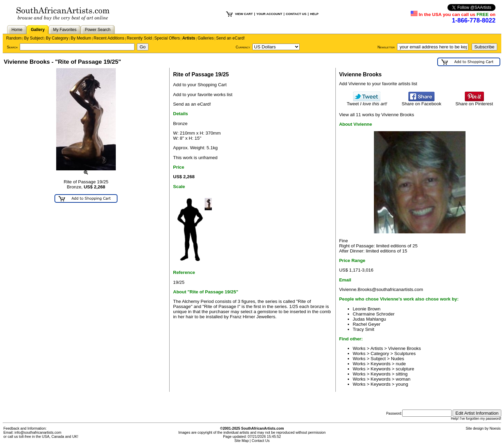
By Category (57, 38)
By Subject (34, 38)
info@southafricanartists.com (38, 432)
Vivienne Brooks (405, 348)
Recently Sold (139, 38)
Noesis (495, 428)
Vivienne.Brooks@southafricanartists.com (381, 289)
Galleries (206, 38)
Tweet (367, 102)
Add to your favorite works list (203, 95)
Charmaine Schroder (374, 314)
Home (17, 30)
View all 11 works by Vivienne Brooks (377, 115)
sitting (402, 374)
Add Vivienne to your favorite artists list (378, 84)
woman (403, 379)
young (402, 384)
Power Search (98, 30)
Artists (189, 38)
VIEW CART (244, 14)
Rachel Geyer (367, 324)
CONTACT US (296, 14)
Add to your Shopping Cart (200, 85)
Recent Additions (109, 38)
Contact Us (261, 441)
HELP (314, 14)
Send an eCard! (231, 38)
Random (14, 38)
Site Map (241, 441)
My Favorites (65, 30)
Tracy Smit (364, 329)
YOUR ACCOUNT (269, 14)
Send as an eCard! (192, 104)
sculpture (405, 369)
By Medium (81, 38)
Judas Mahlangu (369, 319)
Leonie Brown (367, 309)
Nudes (398, 359)
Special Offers (167, 38)
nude (401, 364)
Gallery (38, 30)
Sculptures (405, 353)
